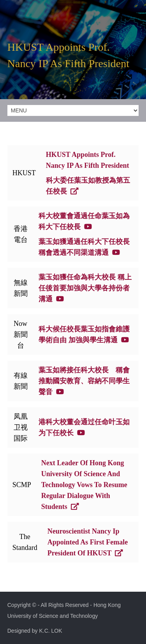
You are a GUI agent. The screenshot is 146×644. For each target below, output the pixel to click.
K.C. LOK (50, 631)
